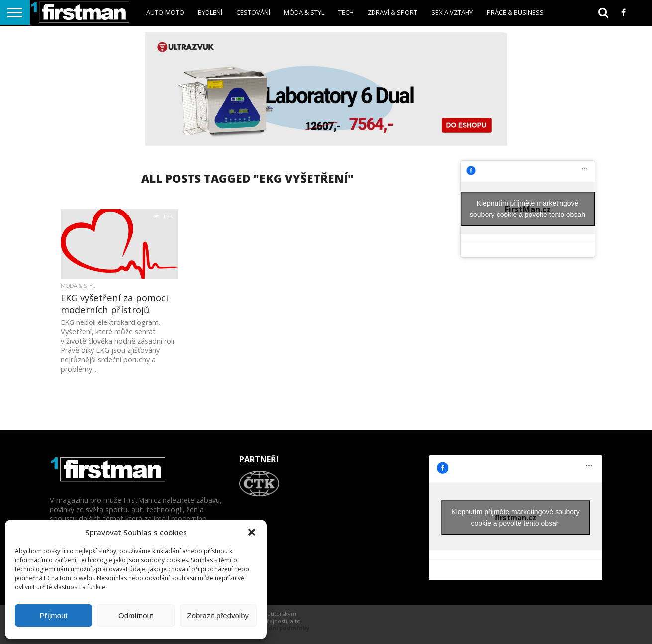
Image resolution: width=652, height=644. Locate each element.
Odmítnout (136, 615)
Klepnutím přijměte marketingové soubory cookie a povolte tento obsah (528, 209)
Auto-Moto (165, 12)
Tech (346, 12)
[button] (252, 532)
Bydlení (210, 12)
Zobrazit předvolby (218, 615)
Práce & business (515, 12)
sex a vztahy (452, 12)
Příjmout (54, 615)
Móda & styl (304, 12)
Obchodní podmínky (279, 628)
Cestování (253, 12)
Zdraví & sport (392, 12)
